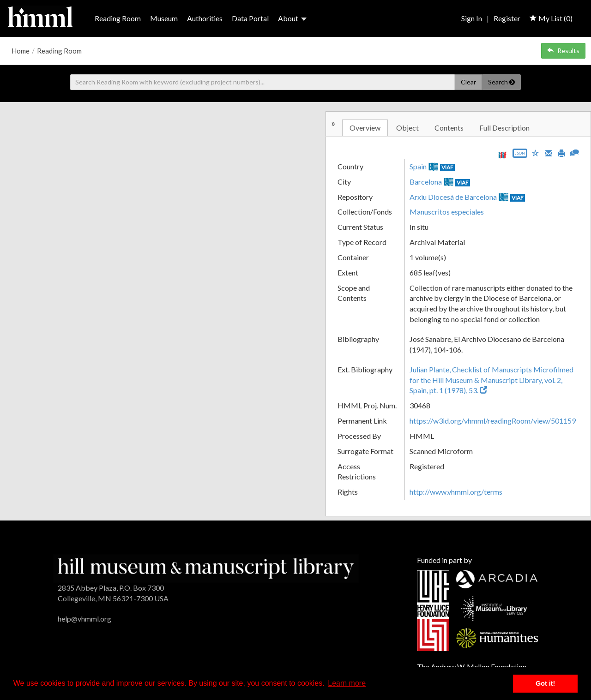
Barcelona (426, 182)
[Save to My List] (536, 153)
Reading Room (118, 18)
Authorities (205, 18)
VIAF (447, 167)
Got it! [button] (545, 683)
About (292, 18)
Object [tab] (407, 128)
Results (563, 51)
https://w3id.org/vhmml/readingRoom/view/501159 (493, 421)
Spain (418, 166)
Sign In (472, 18)
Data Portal (250, 18)
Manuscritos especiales (447, 212)
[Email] (549, 152)
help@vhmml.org (84, 619)
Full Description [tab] (504, 128)
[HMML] (206, 567)
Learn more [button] (347, 683)
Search (501, 82)
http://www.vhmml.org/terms (456, 492)
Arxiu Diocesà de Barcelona (453, 197)
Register (507, 18)
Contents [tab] (449, 128)
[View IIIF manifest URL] (502, 155)
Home (21, 51)
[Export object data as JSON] (520, 155)
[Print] (561, 152)
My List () (551, 18)
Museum (164, 18)
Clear (468, 82)
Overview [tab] (365, 128)
